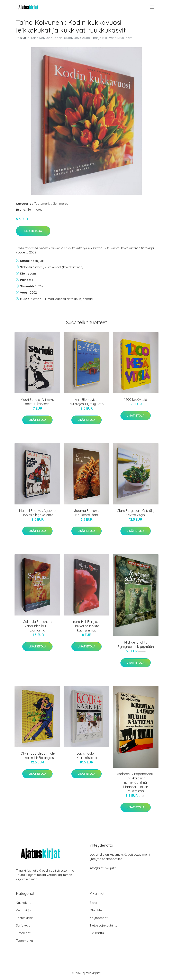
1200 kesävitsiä (136, 400)
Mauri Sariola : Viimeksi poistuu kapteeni (38, 402)
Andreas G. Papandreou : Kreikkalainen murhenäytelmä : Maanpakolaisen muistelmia (136, 782)
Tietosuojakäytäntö (104, 925)
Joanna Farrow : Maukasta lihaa (86, 513)
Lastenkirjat (24, 918)
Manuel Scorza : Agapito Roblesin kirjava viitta (37, 513)
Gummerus (61, 204)
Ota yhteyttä (98, 910)
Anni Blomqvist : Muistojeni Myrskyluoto (87, 402)
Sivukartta (97, 933)
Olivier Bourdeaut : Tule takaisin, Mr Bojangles (38, 756)
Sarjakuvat (24, 925)
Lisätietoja (33, 231)
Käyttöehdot (99, 918)
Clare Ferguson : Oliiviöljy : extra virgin (136, 513)
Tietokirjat (23, 933)
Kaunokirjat (24, 903)
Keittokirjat (24, 910)
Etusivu (21, 38)
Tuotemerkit (43, 204)
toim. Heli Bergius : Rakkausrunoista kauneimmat (86, 626)
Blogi (93, 903)
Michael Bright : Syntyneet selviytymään (136, 644)
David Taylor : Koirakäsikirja (87, 756)
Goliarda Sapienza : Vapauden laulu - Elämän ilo (37, 626)
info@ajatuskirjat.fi (103, 868)
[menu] (152, 7)
